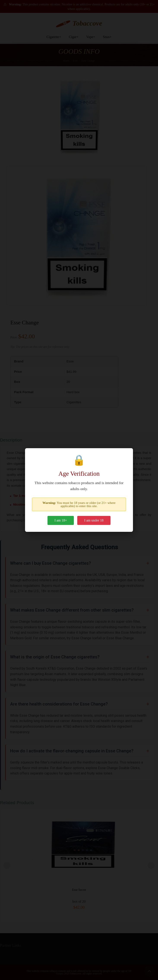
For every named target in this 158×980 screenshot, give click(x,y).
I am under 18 (94, 520)
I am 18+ (61, 520)
